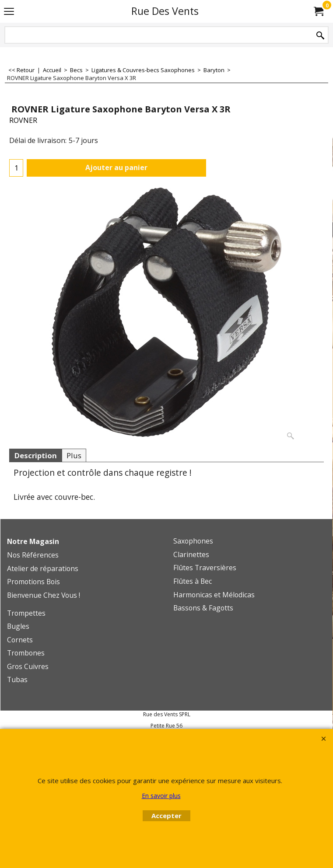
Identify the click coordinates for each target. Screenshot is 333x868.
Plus (74, 455)
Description (35, 455)
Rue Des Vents (165, 11)
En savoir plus (161, 796)
